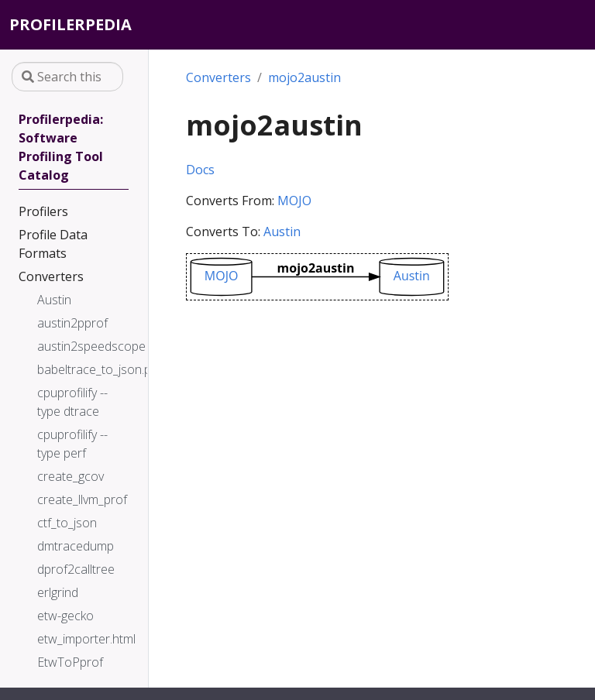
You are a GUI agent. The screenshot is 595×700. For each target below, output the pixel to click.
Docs (200, 170)
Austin (282, 232)
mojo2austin (304, 77)
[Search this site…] (67, 77)
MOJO (294, 201)
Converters (218, 77)
